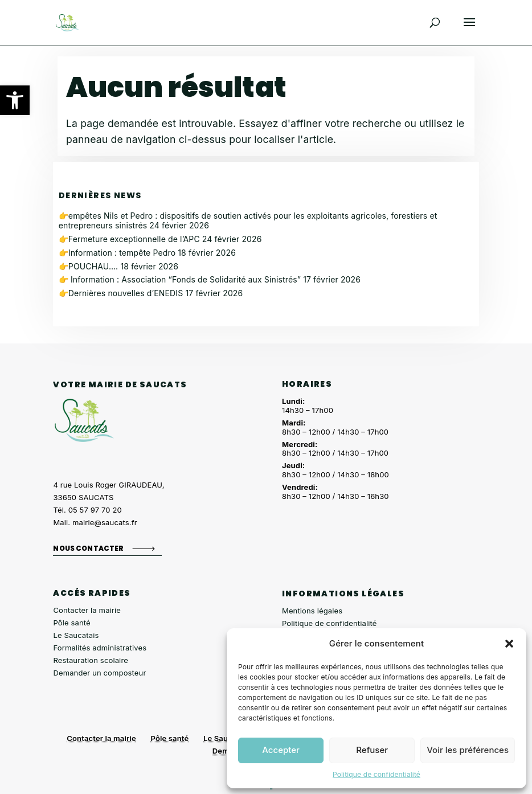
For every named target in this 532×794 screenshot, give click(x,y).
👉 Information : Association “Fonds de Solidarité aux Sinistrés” (180, 279)
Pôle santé (71, 623)
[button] (15, 100)
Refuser (372, 750)
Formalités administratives (100, 648)
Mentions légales (312, 611)
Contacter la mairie (87, 610)
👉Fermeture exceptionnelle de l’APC (129, 239)
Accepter (281, 750)
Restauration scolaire (91, 660)
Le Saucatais (76, 635)
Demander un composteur (99, 673)
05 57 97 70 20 (95, 510)
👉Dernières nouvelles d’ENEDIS (121, 293)
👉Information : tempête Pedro (117, 253)
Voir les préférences (468, 750)
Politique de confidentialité (377, 774)
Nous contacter (88, 548)
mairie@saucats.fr (105, 522)
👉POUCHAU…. (89, 266)
